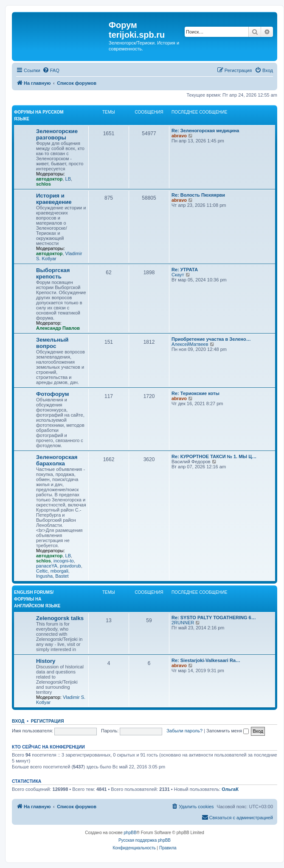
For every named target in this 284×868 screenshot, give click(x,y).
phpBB (130, 833)
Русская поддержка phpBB (145, 840)
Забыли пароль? (184, 731)
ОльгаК (230, 789)
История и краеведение (54, 199)
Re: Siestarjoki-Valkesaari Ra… (206, 660)
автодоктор (49, 179)
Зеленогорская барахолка (57, 460)
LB (68, 179)
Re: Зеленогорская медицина (205, 131)
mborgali (59, 571)
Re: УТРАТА (185, 270)
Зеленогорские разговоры (57, 134)
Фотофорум (53, 394)
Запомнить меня (228, 731)
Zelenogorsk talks (60, 618)
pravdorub (70, 566)
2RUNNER (183, 623)
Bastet (62, 576)
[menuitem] (51, 70)
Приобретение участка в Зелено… (211, 339)
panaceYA (47, 566)
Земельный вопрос (52, 343)
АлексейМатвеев (190, 344)
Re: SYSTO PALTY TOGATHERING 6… (214, 618)
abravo (179, 136)
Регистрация (48, 721)
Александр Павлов (58, 328)
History (46, 661)
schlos (44, 184)
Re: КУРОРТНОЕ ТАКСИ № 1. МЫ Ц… (214, 456)
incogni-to (64, 561)
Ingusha (44, 576)
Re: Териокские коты (195, 393)
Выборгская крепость (53, 273)
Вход (18, 721)
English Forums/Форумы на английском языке (37, 599)
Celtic (42, 571)
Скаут (178, 275)
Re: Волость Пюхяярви (198, 195)
